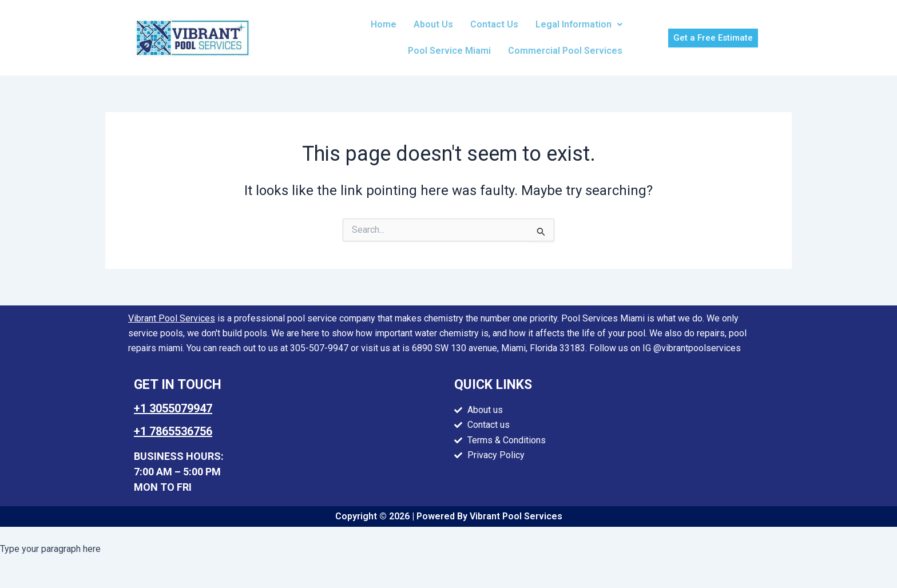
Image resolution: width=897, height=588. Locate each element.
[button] (579, 25)
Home (384, 24)
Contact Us (494, 24)
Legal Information (579, 24)
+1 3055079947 (173, 408)
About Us (433, 24)
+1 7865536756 (173, 431)
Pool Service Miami (449, 51)
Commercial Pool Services (565, 51)
